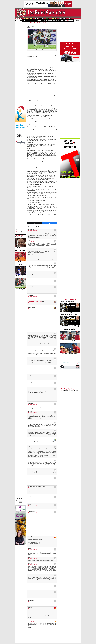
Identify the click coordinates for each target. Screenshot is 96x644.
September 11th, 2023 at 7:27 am (32, 308)
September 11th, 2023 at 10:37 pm (33, 592)
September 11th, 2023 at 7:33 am (32, 349)
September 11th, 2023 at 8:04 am (32, 368)
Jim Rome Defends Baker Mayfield (50, 24)
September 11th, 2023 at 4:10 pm (32, 549)
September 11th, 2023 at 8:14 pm (32, 576)
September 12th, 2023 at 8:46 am (32, 608)
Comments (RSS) (51, 641)
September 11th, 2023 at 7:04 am (32, 281)
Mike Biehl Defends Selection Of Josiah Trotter (20, 258)
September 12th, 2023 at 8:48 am (32, 622)
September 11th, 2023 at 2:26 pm (32, 512)
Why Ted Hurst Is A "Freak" (20, 272)
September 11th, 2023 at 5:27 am (32, 230)
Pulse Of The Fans (18, 233)
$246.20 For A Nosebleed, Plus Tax (70, 349)
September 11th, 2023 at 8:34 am (32, 412)
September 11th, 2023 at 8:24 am (32, 383)
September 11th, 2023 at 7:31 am (32, 334)
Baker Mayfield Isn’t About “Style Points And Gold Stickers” (38, 23)
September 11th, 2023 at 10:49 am (33, 487)
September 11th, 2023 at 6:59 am (32, 273)
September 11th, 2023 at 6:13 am (32, 250)
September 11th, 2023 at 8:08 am (32, 376)
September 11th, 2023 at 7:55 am (32, 359)
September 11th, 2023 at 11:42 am (33, 497)
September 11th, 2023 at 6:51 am (32, 264)
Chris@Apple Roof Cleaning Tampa (35, 301)
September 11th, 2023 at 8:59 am (32, 440)
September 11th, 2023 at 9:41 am (32, 447)
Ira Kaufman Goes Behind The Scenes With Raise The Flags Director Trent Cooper (70, 309)
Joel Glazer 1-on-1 (18, 232)
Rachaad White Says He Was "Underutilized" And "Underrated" (20, 285)
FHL (16, 229)
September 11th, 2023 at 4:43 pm (32, 564)
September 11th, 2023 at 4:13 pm (32, 559)
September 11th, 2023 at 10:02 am (33, 470)
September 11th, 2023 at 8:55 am (32, 431)
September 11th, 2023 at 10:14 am (33, 478)
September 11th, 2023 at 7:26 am (32, 296)
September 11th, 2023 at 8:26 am (32, 389)
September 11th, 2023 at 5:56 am (32, 242)
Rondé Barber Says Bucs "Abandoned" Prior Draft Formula (70, 337)
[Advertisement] (20, 43)
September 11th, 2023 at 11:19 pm (33, 601)
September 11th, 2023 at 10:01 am (33, 461)
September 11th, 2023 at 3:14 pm (32, 538)
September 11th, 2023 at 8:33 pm (32, 586)
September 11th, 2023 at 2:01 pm (32, 505)
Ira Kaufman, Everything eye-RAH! (20, 230)
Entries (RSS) (45, 641)
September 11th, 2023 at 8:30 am (32, 404)
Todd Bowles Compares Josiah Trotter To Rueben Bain (20, 244)
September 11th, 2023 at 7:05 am (32, 287)
